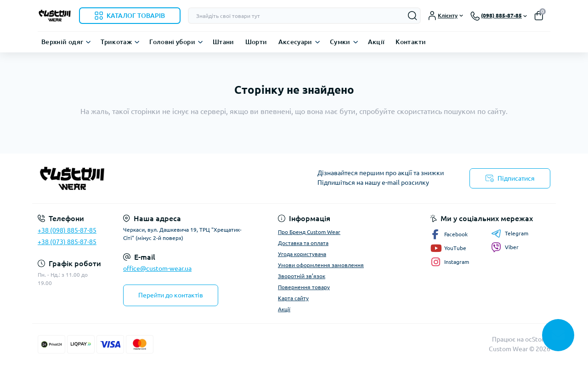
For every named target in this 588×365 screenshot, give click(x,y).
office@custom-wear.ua (157, 268)
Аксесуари (295, 42)
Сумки (340, 42)
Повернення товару (304, 287)
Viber (505, 247)
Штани (223, 42)
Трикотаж (116, 42)
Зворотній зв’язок (302, 276)
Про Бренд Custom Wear (309, 232)
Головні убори (172, 42)
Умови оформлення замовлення (321, 265)
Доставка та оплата (303, 243)
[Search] (413, 16)
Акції (376, 42)
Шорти (256, 42)
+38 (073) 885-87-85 (67, 242)
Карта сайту (293, 298)
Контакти (411, 42)
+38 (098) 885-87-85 (67, 230)
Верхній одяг (62, 42)
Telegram (510, 234)
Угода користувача (302, 254)
